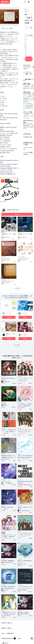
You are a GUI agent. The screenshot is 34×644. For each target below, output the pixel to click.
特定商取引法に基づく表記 (28, 144)
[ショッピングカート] (29, 2)
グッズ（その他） (22, 257)
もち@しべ (25, 335)
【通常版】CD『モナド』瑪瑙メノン (25, 235)
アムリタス (25, 313)
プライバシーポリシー (28, 149)
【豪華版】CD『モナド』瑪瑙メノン (8, 235)
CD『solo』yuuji (5, 258)
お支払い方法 (28, 137)
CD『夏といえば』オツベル (8, 281)
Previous (3, 17)
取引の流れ (28, 134)
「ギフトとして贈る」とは (28, 73)
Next (16, 17)
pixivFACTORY (27, 124)
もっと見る (17, 346)
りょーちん (9, 313)
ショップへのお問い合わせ (28, 153)
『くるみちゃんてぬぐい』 (24, 258)
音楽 (26, 9)
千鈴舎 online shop (13, 210)
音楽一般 (27, 11)
